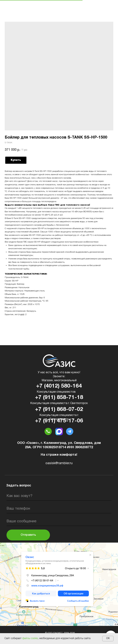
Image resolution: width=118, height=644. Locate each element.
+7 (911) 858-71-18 (59, 398)
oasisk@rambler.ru (59, 463)
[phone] (59, 509)
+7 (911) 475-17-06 (59, 421)
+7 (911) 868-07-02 (59, 410)
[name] (59, 496)
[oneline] (59, 521)
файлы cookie (30, 638)
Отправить (28, 535)
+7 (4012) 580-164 (59, 386)
